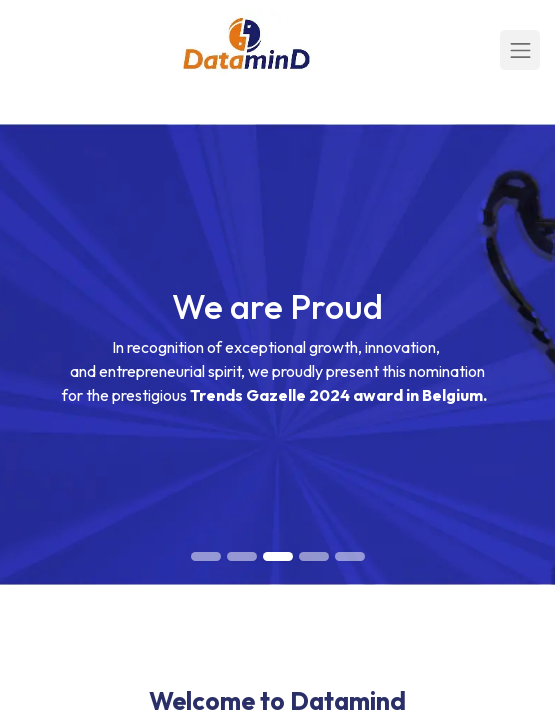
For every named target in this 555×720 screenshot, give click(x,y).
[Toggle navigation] (520, 50)
